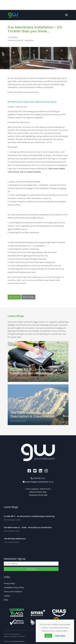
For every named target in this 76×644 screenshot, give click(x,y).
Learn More (60, 635)
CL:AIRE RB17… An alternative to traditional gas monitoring (29, 516)
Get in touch (14, 297)
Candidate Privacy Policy (14, 587)
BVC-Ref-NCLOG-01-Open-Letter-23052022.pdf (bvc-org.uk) (32, 102)
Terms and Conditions (13, 592)
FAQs (6, 600)
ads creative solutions (18, 641)
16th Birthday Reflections (15, 539)
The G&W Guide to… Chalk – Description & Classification (28, 527)
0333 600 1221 (39, 478)
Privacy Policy (9, 583)
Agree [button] (48, 636)
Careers (7, 596)
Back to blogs (28, 297)
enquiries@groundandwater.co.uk (39, 482)
